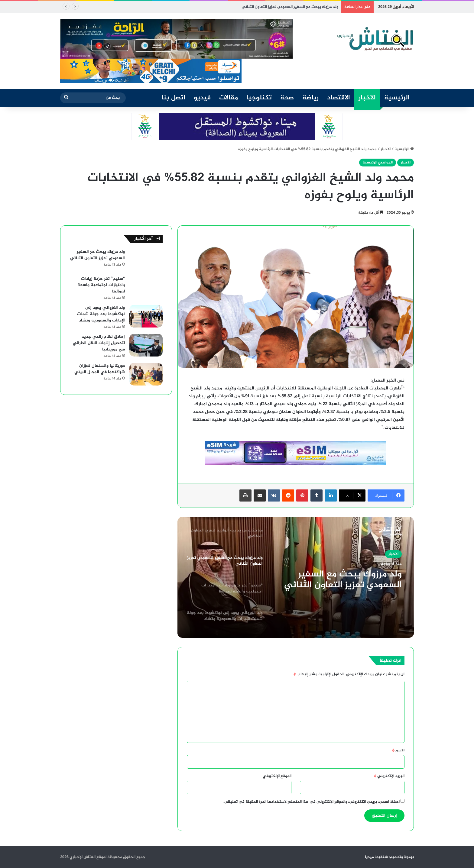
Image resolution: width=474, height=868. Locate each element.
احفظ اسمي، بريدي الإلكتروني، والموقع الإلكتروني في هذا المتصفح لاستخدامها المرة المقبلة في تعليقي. (312, 802)
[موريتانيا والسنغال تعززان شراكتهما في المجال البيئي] (146, 374)
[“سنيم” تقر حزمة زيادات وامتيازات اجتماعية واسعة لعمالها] (146, 287)
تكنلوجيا (259, 98)
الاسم (398, 750)
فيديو (202, 98)
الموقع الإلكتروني (277, 776)
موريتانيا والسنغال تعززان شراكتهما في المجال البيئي (100, 369)
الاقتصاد (339, 98)
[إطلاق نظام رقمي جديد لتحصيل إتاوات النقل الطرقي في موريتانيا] (146, 345)
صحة (287, 98)
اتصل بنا (173, 98)
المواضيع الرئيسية (378, 163)
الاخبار (367, 98)
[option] (296, 577)
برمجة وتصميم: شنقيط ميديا (389, 857)
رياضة (310, 98)
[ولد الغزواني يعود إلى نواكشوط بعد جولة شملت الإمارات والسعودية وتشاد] (146, 316)
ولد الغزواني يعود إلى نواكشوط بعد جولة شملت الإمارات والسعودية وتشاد (101, 314)
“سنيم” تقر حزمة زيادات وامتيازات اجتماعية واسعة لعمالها (101, 285)
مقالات (229, 98)
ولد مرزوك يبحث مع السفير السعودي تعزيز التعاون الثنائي (290, 7)
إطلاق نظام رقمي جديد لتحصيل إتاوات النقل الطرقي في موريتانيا (99, 343)
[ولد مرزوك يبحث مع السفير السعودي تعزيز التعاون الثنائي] (146, 260)
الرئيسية (397, 98)
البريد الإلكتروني (389, 776)
